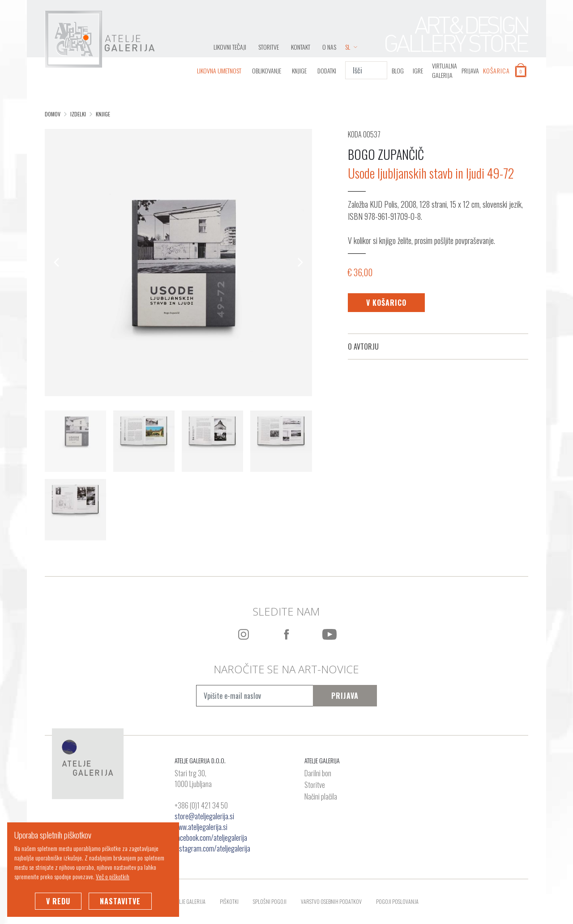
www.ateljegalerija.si (201, 827)
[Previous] (57, 262)
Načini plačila (321, 797)
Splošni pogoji (270, 901)
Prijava (345, 696)
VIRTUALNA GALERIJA (445, 70)
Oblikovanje (267, 71)
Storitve (269, 47)
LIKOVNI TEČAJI (230, 47)
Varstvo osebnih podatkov (331, 901)
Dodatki (327, 71)
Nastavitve (120, 901)
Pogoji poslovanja (397, 901)
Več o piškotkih (113, 876)
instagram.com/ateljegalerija (212, 848)
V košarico (386, 303)
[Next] (299, 262)
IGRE (418, 71)
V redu (58, 901)
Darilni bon (318, 774)
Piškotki (229, 901)
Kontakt (301, 47)
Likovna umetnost (219, 71)
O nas (329, 47)
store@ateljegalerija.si (204, 816)
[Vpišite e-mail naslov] (254, 696)
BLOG (398, 71)
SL (351, 47)
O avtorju (363, 346)
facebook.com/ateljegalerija (211, 838)
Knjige (299, 71)
